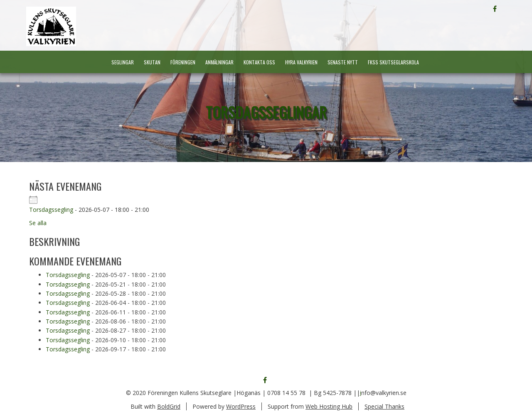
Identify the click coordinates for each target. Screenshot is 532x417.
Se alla (38, 223)
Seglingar (123, 62)
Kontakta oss (259, 62)
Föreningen (183, 62)
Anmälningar (219, 62)
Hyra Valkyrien (301, 62)
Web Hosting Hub (329, 406)
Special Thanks (384, 406)
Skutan (152, 62)
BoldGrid (169, 406)
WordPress (241, 406)
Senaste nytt (343, 62)
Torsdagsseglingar (266, 112)
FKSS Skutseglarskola (393, 62)
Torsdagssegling (51, 210)
